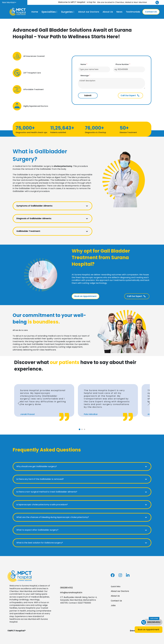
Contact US (151, 12)
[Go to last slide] (19, 403)
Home (35, 12)
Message (85, 76)
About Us (108, 12)
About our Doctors (89, 12)
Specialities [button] (49, 12)
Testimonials (133, 12)
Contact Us (116, 601)
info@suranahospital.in (71, 593)
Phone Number (123, 64)
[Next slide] (149, 403)
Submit (88, 95)
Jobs (113, 605)
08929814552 (66, 588)
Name (84, 64)
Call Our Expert (130, 95)
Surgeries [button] (67, 12)
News (119, 12)
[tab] (80, 429)
